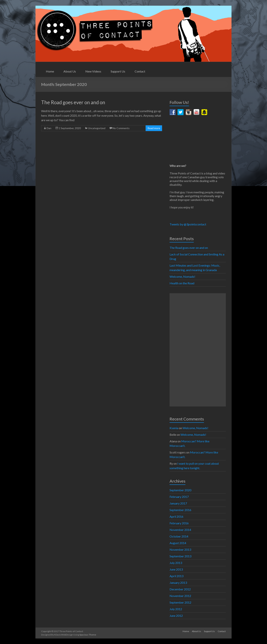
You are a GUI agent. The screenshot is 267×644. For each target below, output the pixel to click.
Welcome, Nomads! (182, 276)
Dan (49, 128)
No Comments (121, 128)
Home (50, 71)
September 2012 (180, 602)
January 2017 (178, 503)
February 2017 (179, 497)
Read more (154, 128)
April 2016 (176, 516)
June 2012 (176, 616)
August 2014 (178, 543)
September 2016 (180, 510)
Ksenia (174, 428)
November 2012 (180, 596)
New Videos (93, 71)
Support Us (118, 71)
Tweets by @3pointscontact (188, 224)
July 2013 (176, 563)
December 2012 (180, 589)
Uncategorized (97, 128)
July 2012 (176, 609)
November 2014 (180, 530)
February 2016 (179, 523)
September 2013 (180, 556)
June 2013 (176, 569)
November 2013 (180, 550)
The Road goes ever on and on (73, 102)
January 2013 (178, 583)
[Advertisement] (198, 350)
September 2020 (180, 490)
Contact (140, 71)
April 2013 (176, 576)
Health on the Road (182, 283)
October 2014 (179, 536)
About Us (70, 71)
